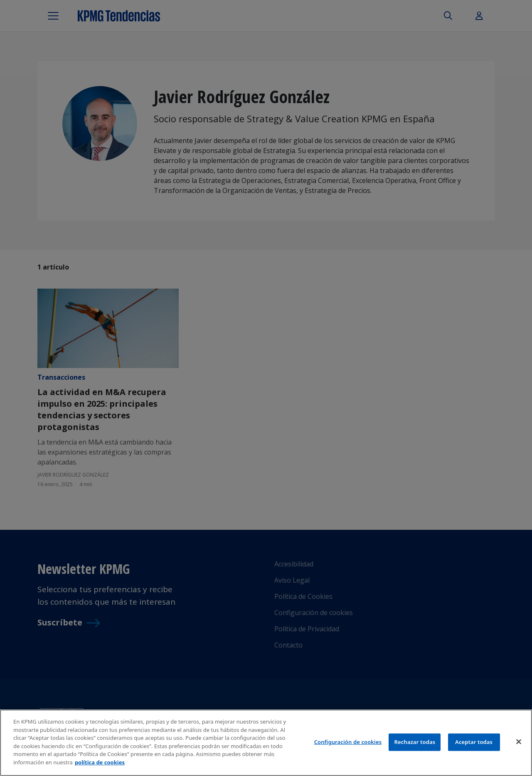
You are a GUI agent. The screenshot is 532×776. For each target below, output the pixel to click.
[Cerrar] (519, 746)
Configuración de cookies (348, 746)
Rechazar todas (415, 746)
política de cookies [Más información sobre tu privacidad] (100, 766)
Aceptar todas (474, 746)
